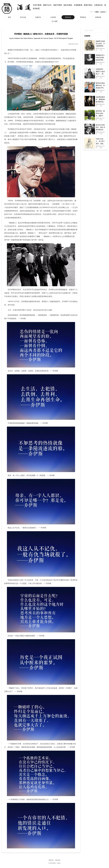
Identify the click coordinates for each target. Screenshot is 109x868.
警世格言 (83, 17)
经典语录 (98, 17)
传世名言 (68, 17)
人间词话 (53, 17)
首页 (9, 17)
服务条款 (51, 860)
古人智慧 (54, 21)
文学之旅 (23, 17)
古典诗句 (38, 17)
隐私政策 (58, 860)
